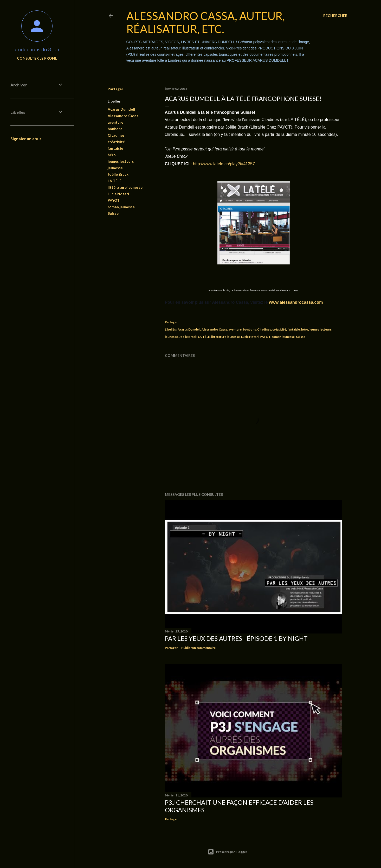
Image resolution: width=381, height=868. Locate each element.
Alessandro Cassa (123, 116)
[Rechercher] (335, 16)
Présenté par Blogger (227, 852)
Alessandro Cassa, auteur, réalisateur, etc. (206, 22)
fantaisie (115, 148)
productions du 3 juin (37, 49)
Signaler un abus (26, 139)
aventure (115, 122)
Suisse (113, 213)
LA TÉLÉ (115, 181)
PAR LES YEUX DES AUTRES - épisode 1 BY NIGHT (236, 638)
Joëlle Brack (118, 174)
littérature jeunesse (125, 187)
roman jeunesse (121, 207)
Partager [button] (115, 89)
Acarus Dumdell (121, 109)
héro (112, 155)
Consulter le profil (37, 58)
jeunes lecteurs (121, 161)
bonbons (115, 129)
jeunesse (115, 168)
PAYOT (114, 200)
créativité (116, 142)
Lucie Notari (118, 194)
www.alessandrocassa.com (295, 302)
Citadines (116, 135)
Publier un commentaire (198, 648)
